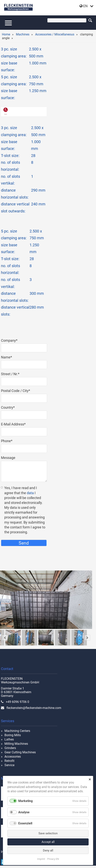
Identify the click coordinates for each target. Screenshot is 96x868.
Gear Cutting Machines (20, 752)
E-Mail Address (13, 424)
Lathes (9, 739)
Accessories (13, 757)
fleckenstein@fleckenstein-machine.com (34, 708)
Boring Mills (13, 735)
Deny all (48, 850)
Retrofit (9, 761)
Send (24, 543)
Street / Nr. (10, 374)
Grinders (10, 748)
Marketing (25, 801)
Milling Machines (16, 744)
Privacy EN (53, 859)
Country (9, 407)
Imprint (41, 859)
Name (9, 357)
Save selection (48, 833)
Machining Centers (17, 731)
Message (8, 458)
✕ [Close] (90, 780)
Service (9, 765)
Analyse (24, 812)
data (30, 493)
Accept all (48, 842)
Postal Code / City (16, 391)
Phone (9, 441)
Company (9, 340)
